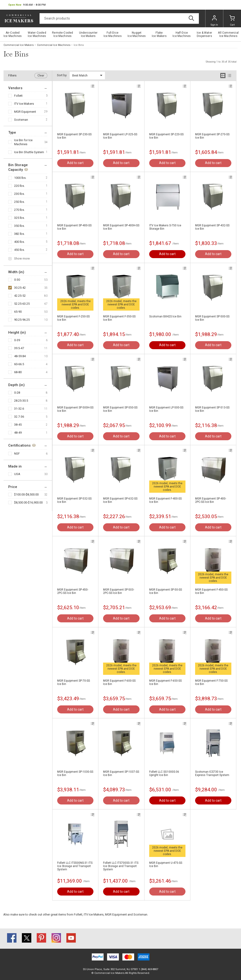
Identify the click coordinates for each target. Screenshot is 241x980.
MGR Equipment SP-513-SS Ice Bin (212, 409)
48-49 (18, 433)
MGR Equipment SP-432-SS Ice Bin (212, 227)
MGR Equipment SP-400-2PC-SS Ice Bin (211, 500)
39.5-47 (19, 348)
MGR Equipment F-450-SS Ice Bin (211, 591)
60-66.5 (19, 364)
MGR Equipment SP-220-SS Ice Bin (166, 136)
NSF (17, 454)
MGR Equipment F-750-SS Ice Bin (211, 682)
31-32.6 (19, 409)
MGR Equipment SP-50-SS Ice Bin (166, 591)
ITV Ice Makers (24, 104)
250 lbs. (19, 202)
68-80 (18, 372)
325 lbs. (19, 218)
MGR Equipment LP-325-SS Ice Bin (120, 136)
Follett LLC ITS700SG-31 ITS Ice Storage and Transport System (121, 866)
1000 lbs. (20, 178)
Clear (41, 76)
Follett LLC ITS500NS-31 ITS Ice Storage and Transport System (75, 866)
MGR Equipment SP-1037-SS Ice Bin (121, 773)
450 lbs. (19, 250)
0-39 (17, 340)
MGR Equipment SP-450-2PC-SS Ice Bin (73, 591)
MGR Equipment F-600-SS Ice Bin (119, 682)
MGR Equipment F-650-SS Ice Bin (165, 682)
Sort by (62, 75)
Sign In (214, 21)
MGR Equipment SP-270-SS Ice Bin (212, 136)
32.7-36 (19, 417)
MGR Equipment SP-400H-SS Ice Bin (121, 227)
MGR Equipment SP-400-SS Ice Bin (74, 227)
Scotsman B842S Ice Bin (165, 316)
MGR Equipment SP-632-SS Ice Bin (120, 500)
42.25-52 (20, 296)
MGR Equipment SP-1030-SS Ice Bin (75, 773)
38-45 (18, 425)
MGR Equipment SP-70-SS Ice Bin (74, 682)
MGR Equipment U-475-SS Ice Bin (166, 864)
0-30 (17, 280)
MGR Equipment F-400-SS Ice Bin (165, 500)
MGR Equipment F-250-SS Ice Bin (73, 318)
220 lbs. (19, 186)
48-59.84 (20, 356)
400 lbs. (19, 242)
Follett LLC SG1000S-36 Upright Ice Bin (164, 773)
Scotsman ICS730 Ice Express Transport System (212, 773)
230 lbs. (19, 194)
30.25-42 (20, 288)
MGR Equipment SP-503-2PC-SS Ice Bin (119, 591)
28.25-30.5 (21, 401)
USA (17, 474)
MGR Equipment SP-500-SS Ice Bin (212, 318)
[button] (27, 5)
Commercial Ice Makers (19, 45)
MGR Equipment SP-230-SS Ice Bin (74, 136)
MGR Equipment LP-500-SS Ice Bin (166, 409)
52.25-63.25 (22, 304)
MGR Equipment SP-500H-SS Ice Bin (75, 409)
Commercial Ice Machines (54, 45)
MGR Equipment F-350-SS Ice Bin (119, 318)
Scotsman (21, 120)
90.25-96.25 (22, 320)
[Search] (119, 18)
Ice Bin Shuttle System (29, 152)
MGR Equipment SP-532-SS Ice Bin (74, 500)
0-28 (17, 393)
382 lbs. (19, 234)
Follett (18, 96)
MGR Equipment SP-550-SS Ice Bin (120, 409)
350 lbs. (19, 226)
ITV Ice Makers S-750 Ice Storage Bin (165, 227)
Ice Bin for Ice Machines (23, 142)
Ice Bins (79, 45)
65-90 (18, 312)
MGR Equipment (25, 112)
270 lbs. (19, 210)
